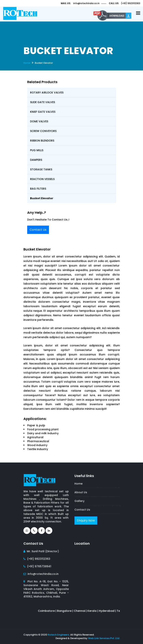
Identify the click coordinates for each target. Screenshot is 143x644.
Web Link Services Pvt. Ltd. (104, 638)
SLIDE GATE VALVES (43, 102)
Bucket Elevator (42, 198)
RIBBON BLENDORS (42, 141)
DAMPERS (36, 160)
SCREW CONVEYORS (43, 131)
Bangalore (66, 611)
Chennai (81, 611)
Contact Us (38, 230)
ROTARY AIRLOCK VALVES (47, 93)
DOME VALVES (39, 121)
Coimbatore (48, 611)
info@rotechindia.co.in (86, 3)
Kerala (94, 611)
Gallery (79, 501)
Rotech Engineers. (59, 635)
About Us (81, 492)
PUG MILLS (37, 150)
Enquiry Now (86, 520)
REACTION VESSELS (42, 179)
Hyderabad (109, 611)
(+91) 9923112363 (131, 3)
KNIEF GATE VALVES (43, 112)
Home (27, 63)
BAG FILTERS (38, 189)
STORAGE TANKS (41, 169)
